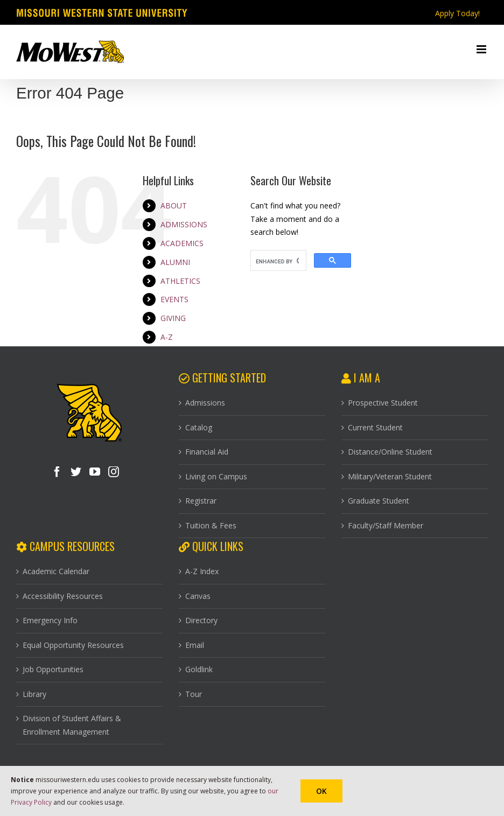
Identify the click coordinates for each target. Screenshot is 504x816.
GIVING (173, 318)
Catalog (199, 427)
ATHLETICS (180, 281)
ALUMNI (175, 262)
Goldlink (199, 669)
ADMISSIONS (184, 224)
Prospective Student (383, 403)
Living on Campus (216, 476)
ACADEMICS (182, 243)
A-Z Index (202, 571)
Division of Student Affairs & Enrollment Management (72, 725)
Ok (321, 791)
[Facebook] (57, 472)
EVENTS (174, 299)
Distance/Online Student (390, 452)
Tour (194, 694)
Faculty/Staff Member (386, 525)
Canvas (198, 596)
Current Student (375, 427)
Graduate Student (379, 501)
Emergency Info (50, 620)
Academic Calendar (56, 571)
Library (34, 694)
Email (195, 645)
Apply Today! (457, 13)
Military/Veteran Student (390, 476)
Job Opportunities (53, 669)
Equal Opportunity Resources (73, 645)
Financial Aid (207, 452)
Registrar (201, 501)
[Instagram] (114, 472)
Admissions (205, 403)
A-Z (167, 337)
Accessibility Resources (63, 596)
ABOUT (174, 205)
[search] (277, 262)
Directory (201, 620)
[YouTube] (95, 472)
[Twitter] (76, 472)
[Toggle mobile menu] (482, 49)
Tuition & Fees (211, 525)
